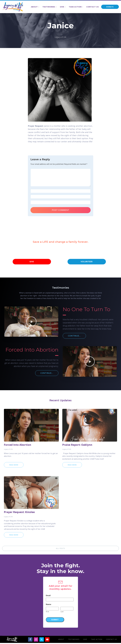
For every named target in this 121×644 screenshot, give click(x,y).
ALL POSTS (60, 549)
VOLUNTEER (87, 262)
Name (49, 605)
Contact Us (93, 7)
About (34, 7)
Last (62, 613)
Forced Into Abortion (18, 446)
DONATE (110, 7)
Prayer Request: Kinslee (19, 513)
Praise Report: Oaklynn (77, 446)
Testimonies (49, 7)
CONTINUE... (74, 337)
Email (48, 597)
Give (62, 7)
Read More (14, 466)
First (47, 613)
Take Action (75, 7)
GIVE (32, 262)
